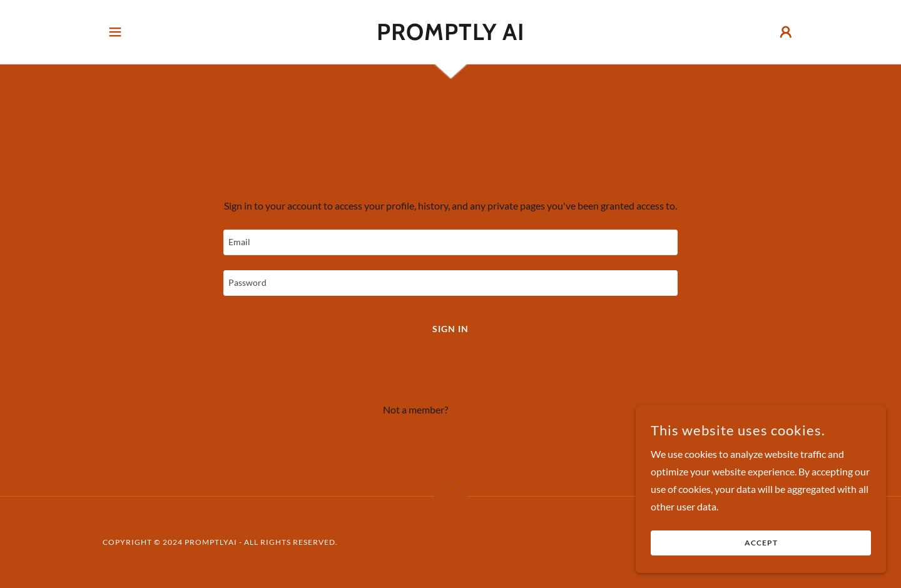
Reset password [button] (450, 368)
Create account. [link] (484, 409)
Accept (761, 543)
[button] (115, 32)
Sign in (450, 329)
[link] (451, 36)
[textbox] (450, 242)
